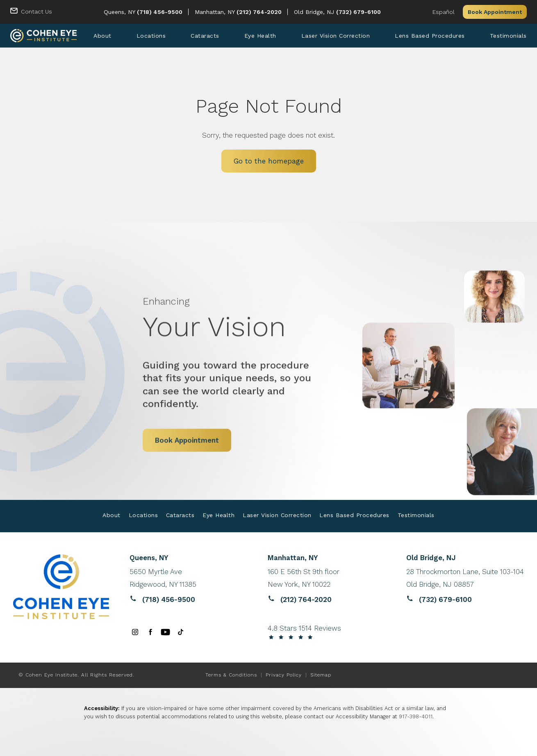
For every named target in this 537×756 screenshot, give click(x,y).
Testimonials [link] (508, 36)
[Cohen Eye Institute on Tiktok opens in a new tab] (181, 632)
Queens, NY (120, 12)
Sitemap (321, 675)
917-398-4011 (416, 717)
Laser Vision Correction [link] (336, 36)
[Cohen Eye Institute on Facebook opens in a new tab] (150, 632)
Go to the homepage (269, 161)
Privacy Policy (284, 675)
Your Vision (235, 297)
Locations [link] (151, 36)
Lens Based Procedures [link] (430, 36)
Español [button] (444, 12)
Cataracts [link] (205, 36)
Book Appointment (495, 12)
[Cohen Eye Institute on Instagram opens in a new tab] (135, 632)
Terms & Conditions (231, 675)
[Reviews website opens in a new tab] (188, 578)
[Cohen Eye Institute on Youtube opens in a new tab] (165, 632)
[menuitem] (102, 36)
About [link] (102, 36)
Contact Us (36, 11)
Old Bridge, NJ (315, 12)
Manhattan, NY (216, 12)
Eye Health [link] (260, 36)
